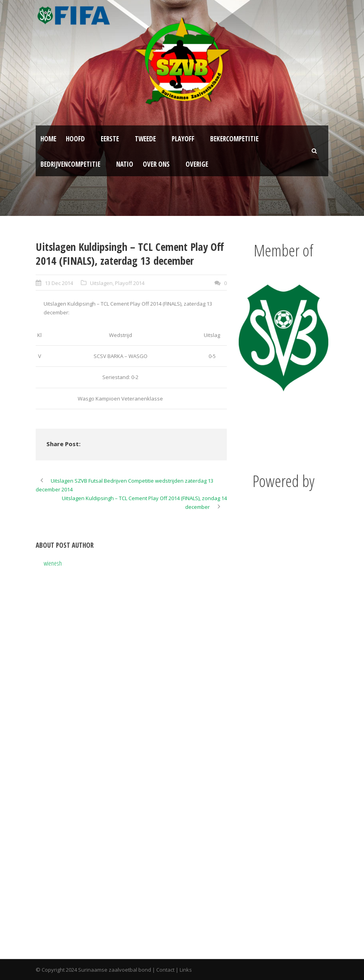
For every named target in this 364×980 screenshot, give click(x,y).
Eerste (110, 139)
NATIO (125, 164)
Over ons (156, 164)
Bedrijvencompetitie (70, 164)
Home (48, 139)
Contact (165, 970)
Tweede (145, 139)
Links (186, 970)
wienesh (53, 563)
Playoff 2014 (130, 283)
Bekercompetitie (234, 139)
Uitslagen (101, 283)
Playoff (183, 139)
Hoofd (75, 139)
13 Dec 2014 (59, 283)
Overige (197, 164)
